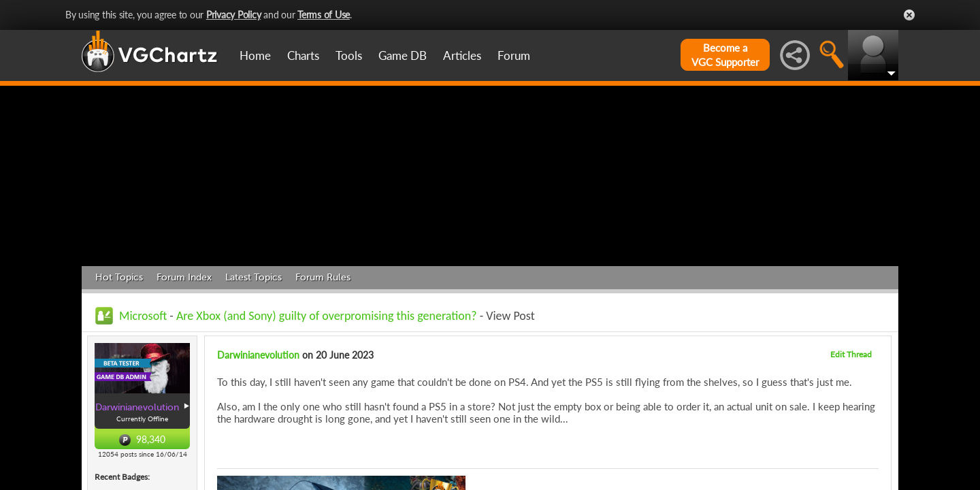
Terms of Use (324, 15)
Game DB (403, 55)
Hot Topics (119, 277)
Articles (462, 55)
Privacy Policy (234, 15)
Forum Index (184, 277)
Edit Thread (851, 354)
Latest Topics (254, 277)
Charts (303, 55)
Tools (349, 55)
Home (255, 55)
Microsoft (143, 316)
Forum (514, 55)
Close (909, 15)
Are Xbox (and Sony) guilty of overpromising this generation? (327, 316)
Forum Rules (323, 277)
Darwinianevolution (258, 355)
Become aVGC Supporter (725, 55)
